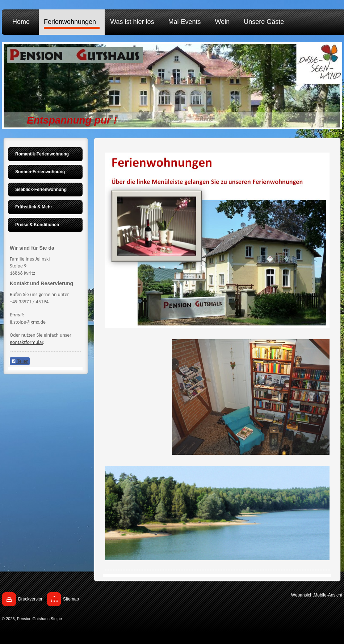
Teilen (20, 361)
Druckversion (31, 599)
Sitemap (71, 599)
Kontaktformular (26, 342)
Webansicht (302, 595)
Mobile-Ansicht (328, 595)
